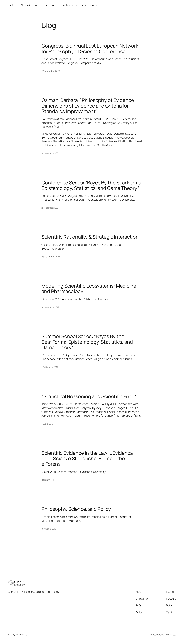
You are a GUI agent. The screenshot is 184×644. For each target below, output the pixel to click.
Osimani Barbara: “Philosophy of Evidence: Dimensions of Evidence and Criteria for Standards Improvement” (88, 106)
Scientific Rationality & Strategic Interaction (90, 237)
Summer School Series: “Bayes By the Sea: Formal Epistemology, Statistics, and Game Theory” (87, 342)
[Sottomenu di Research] (58, 5)
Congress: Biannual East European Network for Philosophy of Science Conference (90, 49)
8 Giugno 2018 (48, 480)
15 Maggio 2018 (49, 529)
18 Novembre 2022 (50, 153)
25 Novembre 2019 (51, 257)
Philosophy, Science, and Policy (76, 509)
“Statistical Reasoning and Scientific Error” (89, 396)
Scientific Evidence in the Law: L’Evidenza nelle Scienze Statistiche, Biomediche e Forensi (87, 459)
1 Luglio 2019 (48, 424)
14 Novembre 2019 (50, 307)
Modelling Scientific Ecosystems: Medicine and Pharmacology (89, 289)
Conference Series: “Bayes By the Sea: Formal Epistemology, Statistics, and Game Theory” (92, 185)
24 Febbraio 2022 (50, 208)
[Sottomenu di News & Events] (41, 5)
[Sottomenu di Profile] (17, 5)
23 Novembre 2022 (51, 71)
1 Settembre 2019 (50, 367)
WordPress (171, 635)
